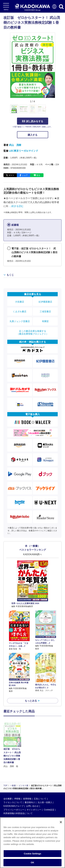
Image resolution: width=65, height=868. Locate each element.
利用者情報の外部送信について (18, 788)
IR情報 (17, 773)
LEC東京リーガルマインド (24, 151)
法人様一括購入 (45, 777)
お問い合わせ (32, 780)
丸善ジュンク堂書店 (20, 321)
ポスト (12, 175)
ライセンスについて (13, 777)
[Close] (61, 822)
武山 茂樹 (15, 145)
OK (33, 863)
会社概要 (8, 773)
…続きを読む (16, 206)
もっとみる (31, 701)
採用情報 (27, 773)
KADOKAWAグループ (14, 780)
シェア (25, 175)
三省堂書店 (45, 312)
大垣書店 (20, 302)
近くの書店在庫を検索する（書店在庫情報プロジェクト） (33, 332)
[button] (57, 111)
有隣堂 (45, 321)
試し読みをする (33, 121)
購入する (33, 135)
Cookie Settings (32, 854)
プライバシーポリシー (14, 784)
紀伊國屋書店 (45, 302)
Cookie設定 (49, 784)
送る (38, 175)
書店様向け (30, 777)
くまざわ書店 (20, 312)
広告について (40, 773)
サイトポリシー (34, 784)
